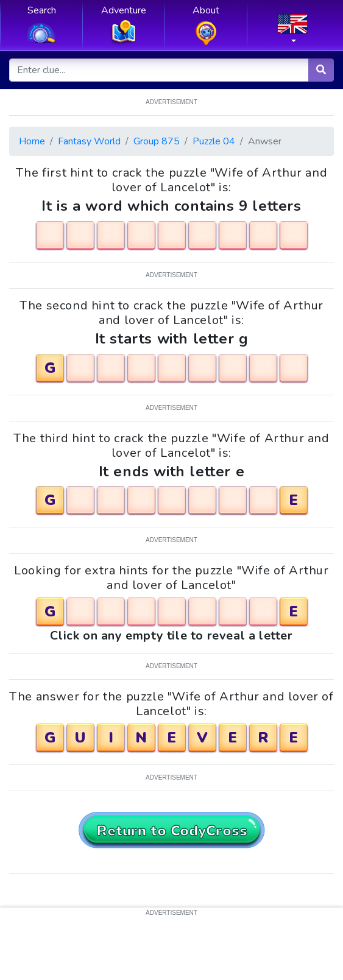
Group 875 (157, 141)
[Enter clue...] (159, 70)
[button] (292, 32)
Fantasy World (89, 141)
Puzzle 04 (214, 141)
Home (32, 141)
